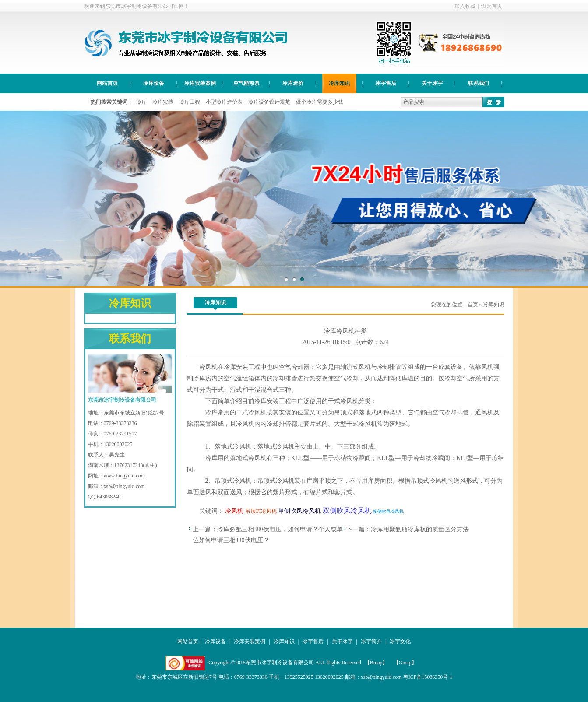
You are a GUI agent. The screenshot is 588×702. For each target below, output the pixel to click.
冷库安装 (163, 102)
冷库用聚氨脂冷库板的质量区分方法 (420, 529)
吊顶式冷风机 (233, 481)
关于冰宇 (432, 83)
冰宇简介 (371, 642)
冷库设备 (154, 83)
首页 (473, 305)
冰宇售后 (386, 83)
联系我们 (479, 83)
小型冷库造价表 (224, 102)
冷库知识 (339, 83)
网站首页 (107, 83)
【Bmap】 (377, 663)
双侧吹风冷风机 (347, 511)
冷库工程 (190, 102)
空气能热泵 (246, 83)
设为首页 (492, 6)
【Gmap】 (406, 663)
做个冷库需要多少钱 (320, 102)
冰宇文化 (400, 642)
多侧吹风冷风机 (388, 511)
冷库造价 (293, 83)
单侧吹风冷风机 (299, 511)
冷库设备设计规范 (269, 102)
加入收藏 (465, 6)
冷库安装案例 (200, 83)
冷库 (141, 102)
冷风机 (208, 367)
